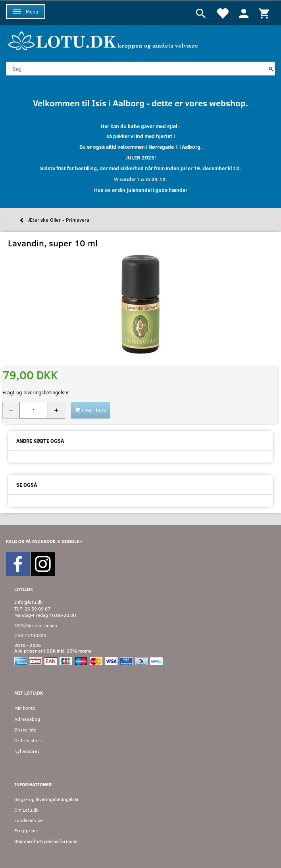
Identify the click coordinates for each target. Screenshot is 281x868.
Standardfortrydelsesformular (46, 841)
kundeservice (28, 820)
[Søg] (271, 69)
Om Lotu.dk (26, 810)
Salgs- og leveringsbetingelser (47, 799)
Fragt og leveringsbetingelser (36, 392)
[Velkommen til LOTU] (103, 40)
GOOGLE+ (72, 541)
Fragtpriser (26, 831)
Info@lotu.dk (28, 602)
